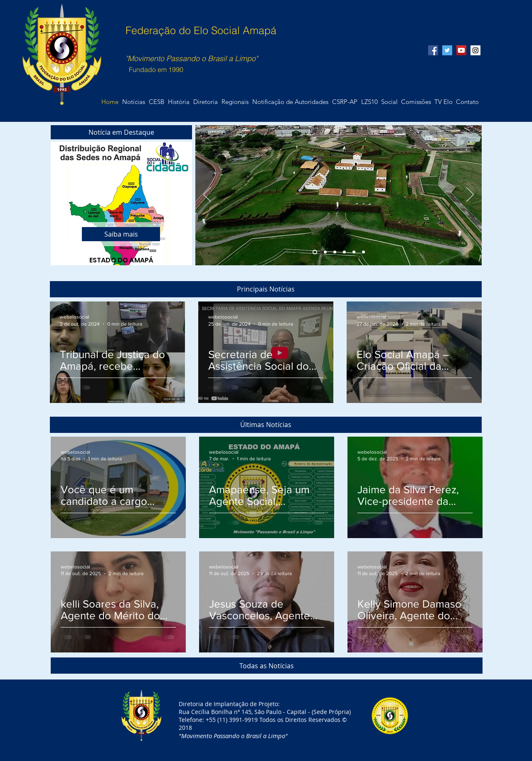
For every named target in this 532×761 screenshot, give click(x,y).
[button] (467, 102)
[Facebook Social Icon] (433, 50)
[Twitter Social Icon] (447, 50)
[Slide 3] (335, 252)
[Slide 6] (363, 252)
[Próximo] (470, 195)
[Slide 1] (315, 252)
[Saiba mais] (121, 234)
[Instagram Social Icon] (475, 50)
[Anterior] (207, 195)
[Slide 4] (344, 252)
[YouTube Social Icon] (461, 50)
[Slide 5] (354, 252)
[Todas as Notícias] (267, 666)
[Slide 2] (325, 252)
